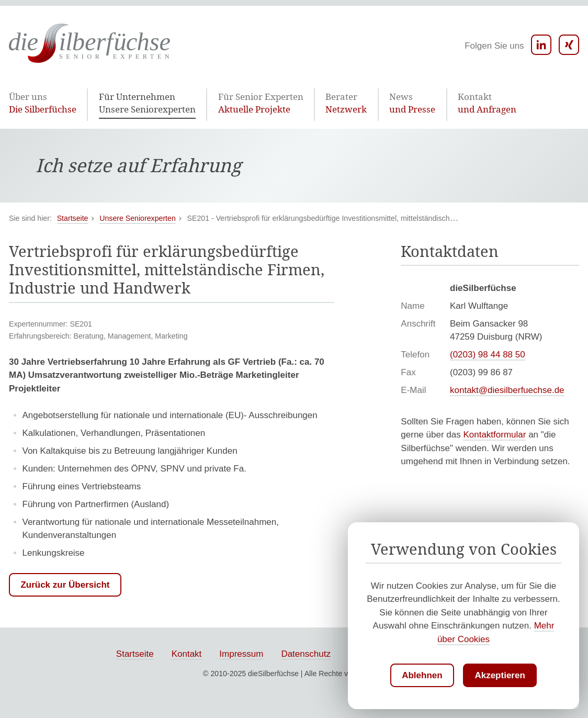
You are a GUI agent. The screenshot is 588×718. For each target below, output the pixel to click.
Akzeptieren (500, 675)
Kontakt (187, 655)
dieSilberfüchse (273, 675)
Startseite (135, 655)
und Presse (365, 103)
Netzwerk (306, 103)
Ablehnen (422, 675)
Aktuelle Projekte (231, 103)
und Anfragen (431, 103)
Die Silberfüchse (39, 103)
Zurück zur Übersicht (65, 586)
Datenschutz (306, 655)
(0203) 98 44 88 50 (488, 356)
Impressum (241, 655)
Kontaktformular (494, 436)
